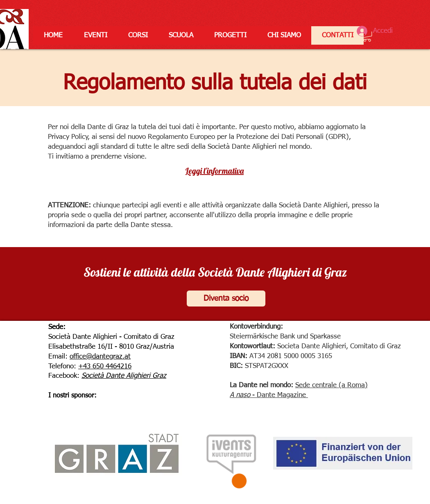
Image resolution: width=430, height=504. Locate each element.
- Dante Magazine (278, 395)
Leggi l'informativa (215, 171)
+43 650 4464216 (105, 367)
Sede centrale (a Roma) (332, 385)
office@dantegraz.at (100, 357)
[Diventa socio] (226, 299)
